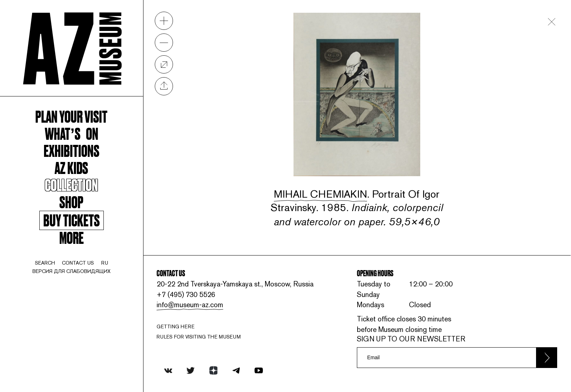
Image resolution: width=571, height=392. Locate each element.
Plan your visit (71, 116)
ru (105, 263)
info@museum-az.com (190, 305)
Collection (71, 184)
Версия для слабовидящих (72, 271)
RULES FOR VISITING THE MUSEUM (199, 337)
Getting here (176, 326)
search (45, 263)
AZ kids (71, 167)
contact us (78, 263)
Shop (71, 201)
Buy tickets (72, 220)
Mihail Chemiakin (320, 194)
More (72, 237)
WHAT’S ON (72, 133)
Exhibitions (72, 150)
